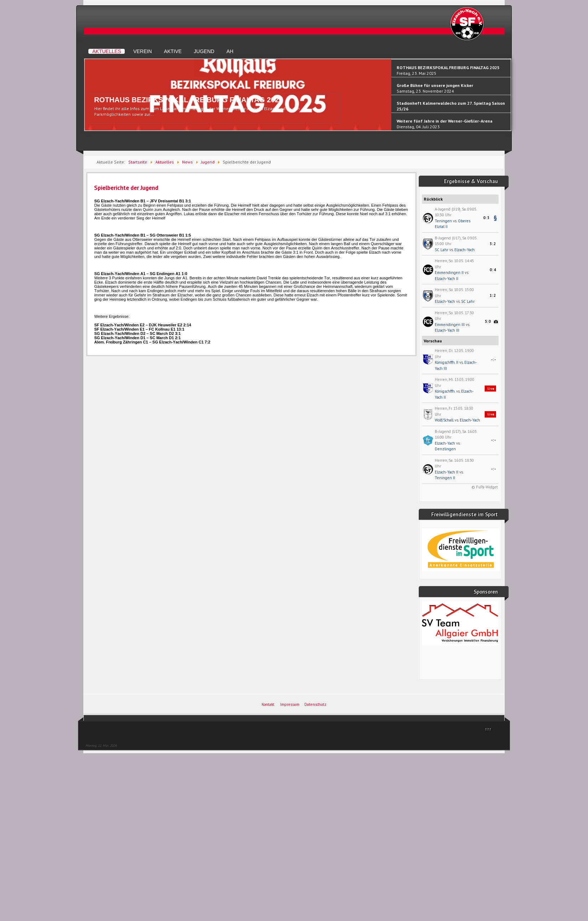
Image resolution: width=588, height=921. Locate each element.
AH (230, 51)
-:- (494, 359)
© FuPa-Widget (485, 487)
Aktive (173, 51)
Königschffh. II (447, 362)
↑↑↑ (488, 729)
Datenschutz (315, 704)
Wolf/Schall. (444, 420)
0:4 (493, 270)
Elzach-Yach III (447, 330)
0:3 (486, 218)
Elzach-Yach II (447, 279)
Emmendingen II (449, 273)
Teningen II (445, 478)
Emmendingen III (450, 325)
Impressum (290, 704)
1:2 (493, 295)
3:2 (493, 244)
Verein (143, 51)
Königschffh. (445, 391)
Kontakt (268, 704)
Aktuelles (107, 51)
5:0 (488, 321)
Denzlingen (445, 449)
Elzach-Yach (465, 250)
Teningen (443, 221)
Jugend (204, 51)
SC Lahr (442, 250)
